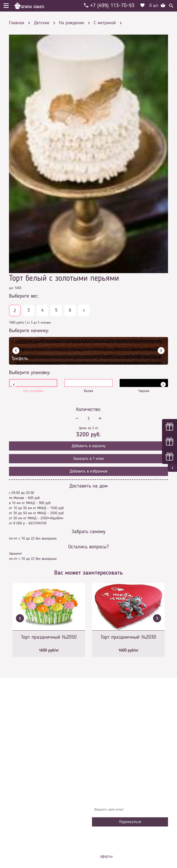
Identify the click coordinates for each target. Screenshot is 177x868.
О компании (104, 735)
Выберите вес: (24, 296)
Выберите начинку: (29, 331)
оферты (106, 856)
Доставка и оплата (110, 742)
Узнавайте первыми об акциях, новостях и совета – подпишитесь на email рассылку (130, 798)
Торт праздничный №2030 (128, 637)
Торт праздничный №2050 (49, 637)
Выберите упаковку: (30, 373)
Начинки (102, 756)
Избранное (103, 763)
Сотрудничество (107, 770)
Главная (101, 729)
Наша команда (107, 777)
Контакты (103, 749)
